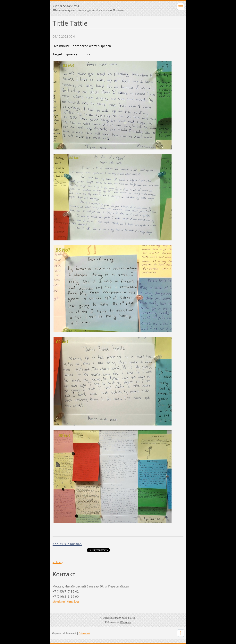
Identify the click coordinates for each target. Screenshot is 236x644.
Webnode (126, 622)
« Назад (58, 562)
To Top (181, 633)
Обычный (84, 633)
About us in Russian (67, 544)
